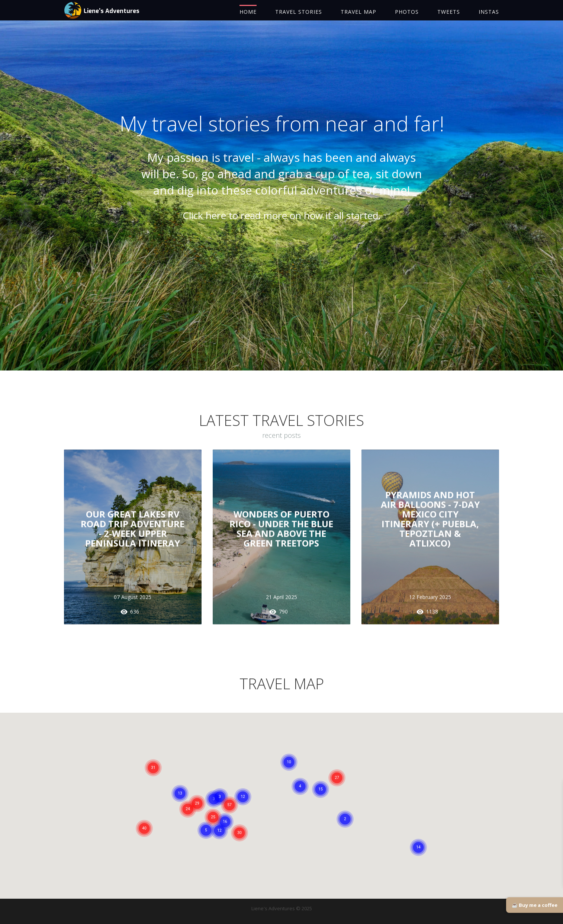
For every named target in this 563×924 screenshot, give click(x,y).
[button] (229, 812)
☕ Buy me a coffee (535, 905)
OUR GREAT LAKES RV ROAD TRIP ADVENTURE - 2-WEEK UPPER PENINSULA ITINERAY (133, 532)
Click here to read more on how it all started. (282, 222)
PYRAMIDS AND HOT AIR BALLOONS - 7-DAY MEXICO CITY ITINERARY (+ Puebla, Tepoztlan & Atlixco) (430, 522)
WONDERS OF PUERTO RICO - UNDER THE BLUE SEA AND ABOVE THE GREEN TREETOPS (281, 532)
